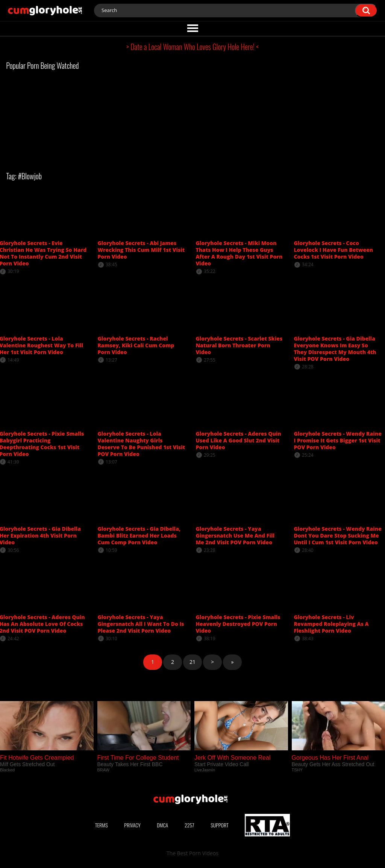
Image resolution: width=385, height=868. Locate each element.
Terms (102, 825)
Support (220, 825)
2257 (189, 825)
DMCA (162, 825)
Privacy (132, 825)
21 (192, 662)
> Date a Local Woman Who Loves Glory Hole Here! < (192, 47)
